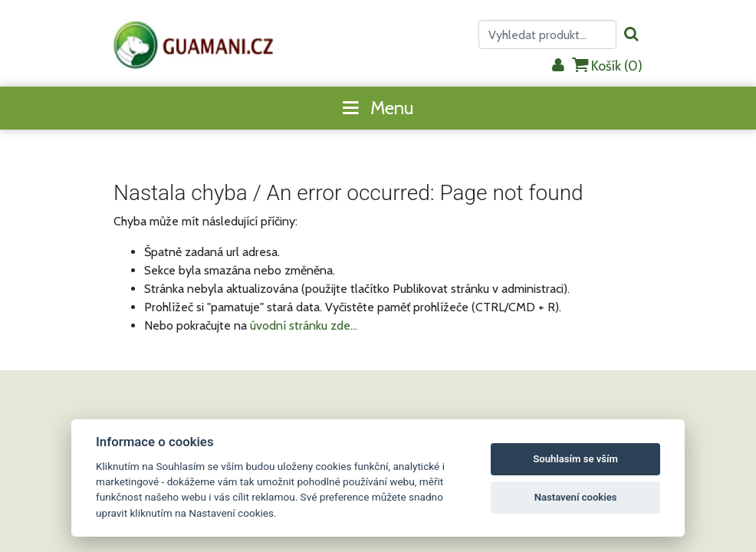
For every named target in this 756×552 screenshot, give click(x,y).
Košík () (607, 66)
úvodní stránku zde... (304, 325)
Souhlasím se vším (575, 459)
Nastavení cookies (576, 497)
